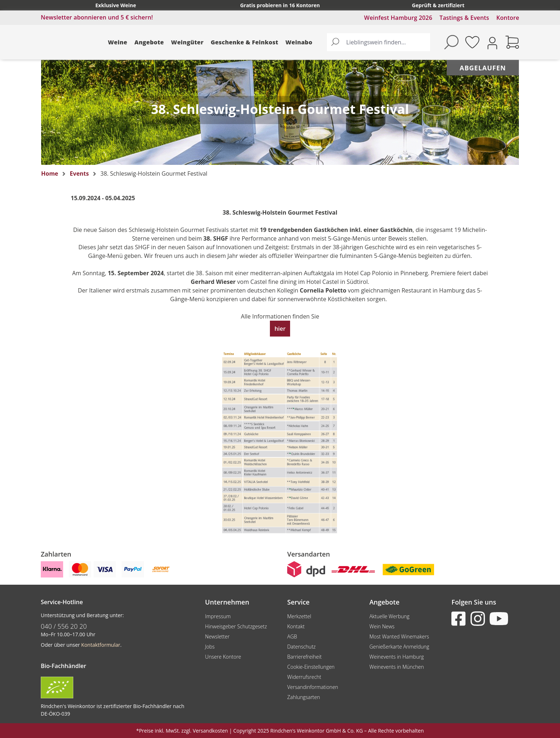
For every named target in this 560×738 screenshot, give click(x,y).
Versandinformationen (313, 687)
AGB (292, 636)
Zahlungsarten (304, 697)
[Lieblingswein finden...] (387, 42)
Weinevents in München (397, 667)
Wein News (382, 626)
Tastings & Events (464, 18)
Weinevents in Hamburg (397, 657)
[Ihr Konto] (492, 42)
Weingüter (187, 42)
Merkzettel (299, 616)
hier (280, 329)
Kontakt (296, 626)
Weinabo (299, 42)
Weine (118, 42)
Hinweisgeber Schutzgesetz (236, 626)
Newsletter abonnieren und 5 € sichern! (97, 17)
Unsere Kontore (223, 657)
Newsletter (217, 636)
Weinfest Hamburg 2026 (398, 18)
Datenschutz (301, 647)
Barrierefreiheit (304, 657)
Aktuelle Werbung (390, 616)
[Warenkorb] (512, 42)
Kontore (508, 18)
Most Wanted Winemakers (399, 636)
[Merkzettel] (472, 42)
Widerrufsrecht (304, 677)
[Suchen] (335, 42)
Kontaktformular (101, 645)
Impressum (218, 616)
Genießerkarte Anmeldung (399, 647)
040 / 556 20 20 (64, 626)
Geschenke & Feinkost (244, 42)
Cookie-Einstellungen (311, 667)
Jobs (210, 647)
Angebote (149, 42)
